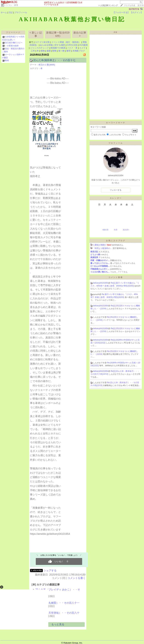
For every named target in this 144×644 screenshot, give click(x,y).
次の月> (126, 230)
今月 (116, 230)
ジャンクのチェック (40, 48)
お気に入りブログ (116, 241)
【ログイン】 (136, 12)
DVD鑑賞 (83, 45)
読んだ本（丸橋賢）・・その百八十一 (58, 603)
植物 (43, 51)
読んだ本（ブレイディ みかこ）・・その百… (58, 591)
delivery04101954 (101, 283)
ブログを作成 (129, 5)
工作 (33, 51)
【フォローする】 (121, 12)
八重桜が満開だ (100, 245)
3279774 (134, 9)
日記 (11, 12)
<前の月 (105, 230)
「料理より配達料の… (102, 248)
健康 (49, 51)
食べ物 (61, 51)
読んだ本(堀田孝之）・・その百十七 (54, 60)
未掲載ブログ (79, 51)
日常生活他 (72, 45)
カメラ (82, 48)
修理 (68, 51)
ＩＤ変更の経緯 (12, 46)
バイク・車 (72, 48)
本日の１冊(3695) (47, 65)
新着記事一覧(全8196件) (58, 34)
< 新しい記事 (36, 34)
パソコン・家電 (11, 5)
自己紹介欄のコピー (14, 43)
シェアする (50, 570)
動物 (54, 51)
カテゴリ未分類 (42, 42)
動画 (7, 60)
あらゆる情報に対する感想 (53, 45)
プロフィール (21, 12)
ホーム (4, 12)
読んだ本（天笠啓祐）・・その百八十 (58, 613)
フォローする (116, 190)
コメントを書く (77, 578)
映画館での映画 (58, 48)
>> (108, 5)
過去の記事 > (80, 34)
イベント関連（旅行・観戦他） (66, 42)
